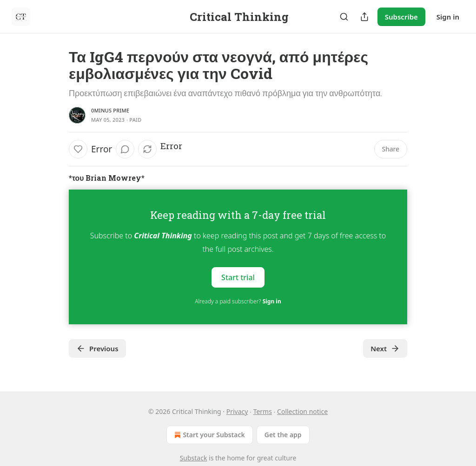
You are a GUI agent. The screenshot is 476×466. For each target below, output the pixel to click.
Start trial (238, 277)
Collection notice (302, 411)
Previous (97, 348)
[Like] (78, 149)
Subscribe (401, 17)
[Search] (344, 17)
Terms (263, 411)
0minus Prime (110, 110)
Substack (194, 458)
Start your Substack (208, 435)
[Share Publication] (364, 17)
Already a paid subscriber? (238, 301)
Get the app (283, 435)
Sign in (448, 17)
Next (385, 348)
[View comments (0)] (125, 149)
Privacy (237, 411)
